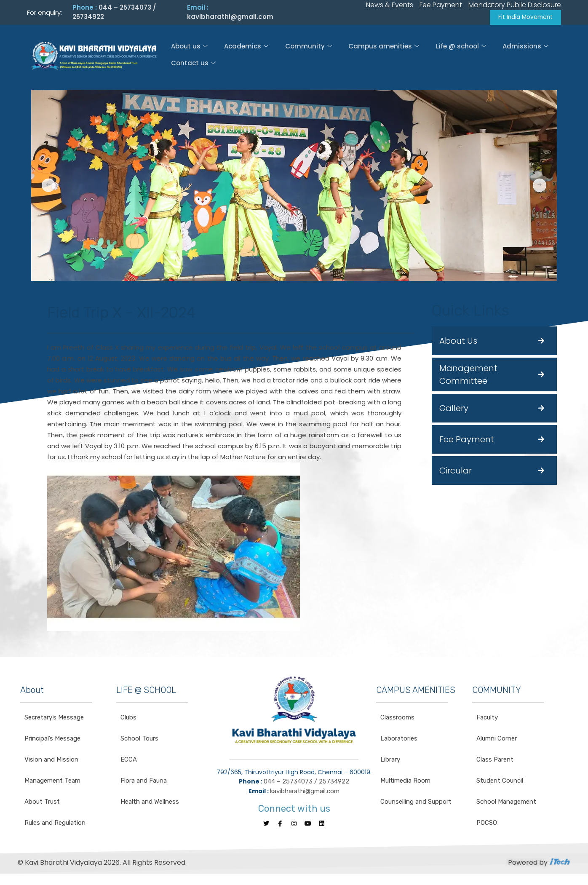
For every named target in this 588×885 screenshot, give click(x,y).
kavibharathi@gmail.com (230, 17)
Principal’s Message (52, 740)
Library (390, 761)
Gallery (454, 410)
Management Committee (468, 376)
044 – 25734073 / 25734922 (306, 783)
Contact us (192, 65)
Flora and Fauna (144, 782)
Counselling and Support (416, 803)
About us (188, 48)
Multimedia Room (405, 782)
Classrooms (397, 719)
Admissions (527, 48)
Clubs (128, 719)
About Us (458, 342)
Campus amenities (384, 48)
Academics (245, 48)
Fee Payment (467, 441)
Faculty (487, 719)
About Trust (42, 803)
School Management (506, 803)
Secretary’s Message (54, 719)
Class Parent (495, 761)
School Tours (139, 740)
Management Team (52, 782)
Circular (456, 472)
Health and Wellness (150, 803)
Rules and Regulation (55, 824)
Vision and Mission (51, 761)
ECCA (129, 761)
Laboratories (399, 740)
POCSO (487, 824)
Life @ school (462, 48)
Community (308, 48)
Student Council (500, 782)
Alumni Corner (497, 740)
